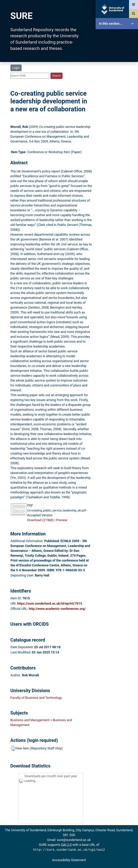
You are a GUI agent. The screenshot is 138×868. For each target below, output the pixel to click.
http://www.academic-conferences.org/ (57, 609)
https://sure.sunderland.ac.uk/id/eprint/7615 (50, 603)
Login (16, 68)
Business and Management (30, 720)
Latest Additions (118, 92)
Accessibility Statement (69, 860)
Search (118, 81)
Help (118, 126)
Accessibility (118, 138)
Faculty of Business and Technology (36, 698)
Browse (118, 69)
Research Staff (118, 115)
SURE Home (118, 35)
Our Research (118, 46)
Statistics (118, 104)
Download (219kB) (40, 520)
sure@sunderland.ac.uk (74, 840)
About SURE (118, 58)
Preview (62, 520)
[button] (13, 748)
